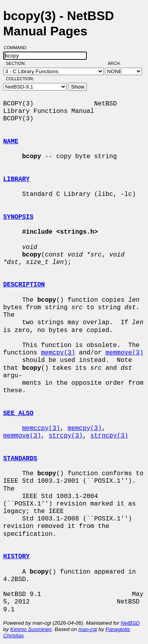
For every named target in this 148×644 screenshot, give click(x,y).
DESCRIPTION (24, 285)
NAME (11, 142)
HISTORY (16, 557)
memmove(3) (124, 353)
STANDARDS (20, 459)
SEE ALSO (18, 413)
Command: (18, 48)
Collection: (20, 79)
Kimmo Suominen (31, 629)
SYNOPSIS (18, 217)
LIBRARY (16, 179)
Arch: (118, 63)
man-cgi (87, 629)
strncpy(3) (109, 436)
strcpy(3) (66, 436)
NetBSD (130, 623)
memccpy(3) (41, 428)
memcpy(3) (58, 353)
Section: (18, 63)
